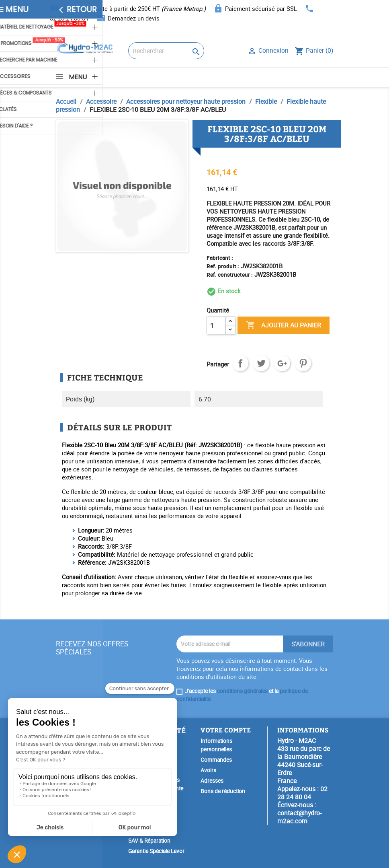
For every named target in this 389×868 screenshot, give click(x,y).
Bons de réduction (223, 791)
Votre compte (226, 730)
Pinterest (303, 363)
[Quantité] (216, 325)
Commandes (216, 760)
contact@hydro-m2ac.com (299, 817)
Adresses (212, 781)
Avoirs (208, 770)
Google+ (282, 363)
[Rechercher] (166, 51)
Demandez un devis (134, 18)
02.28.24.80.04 (69, 18)
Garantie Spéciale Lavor (156, 851)
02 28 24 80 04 (302, 793)
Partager (240, 363)
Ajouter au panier (284, 325)
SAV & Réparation (149, 841)
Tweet (261, 363)
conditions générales (242, 691)
